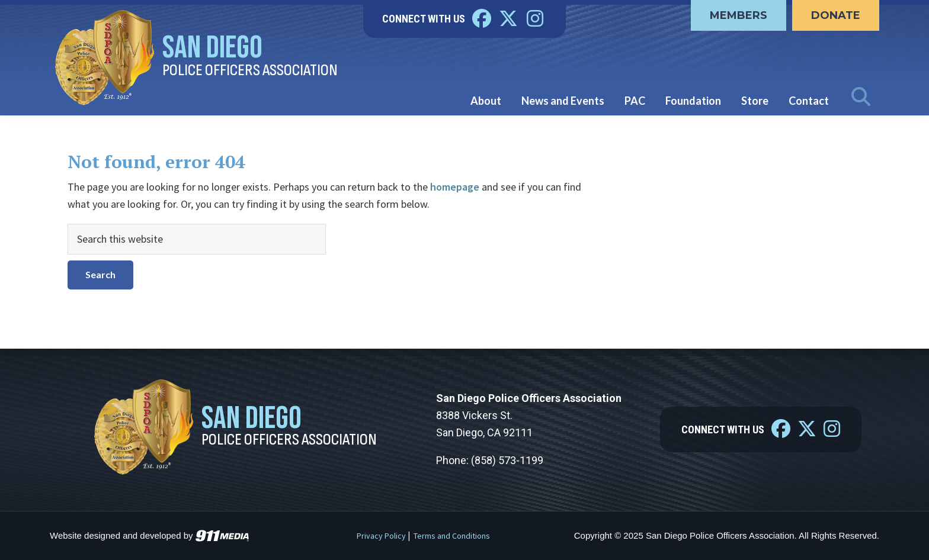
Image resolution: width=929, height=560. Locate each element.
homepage (455, 187)
